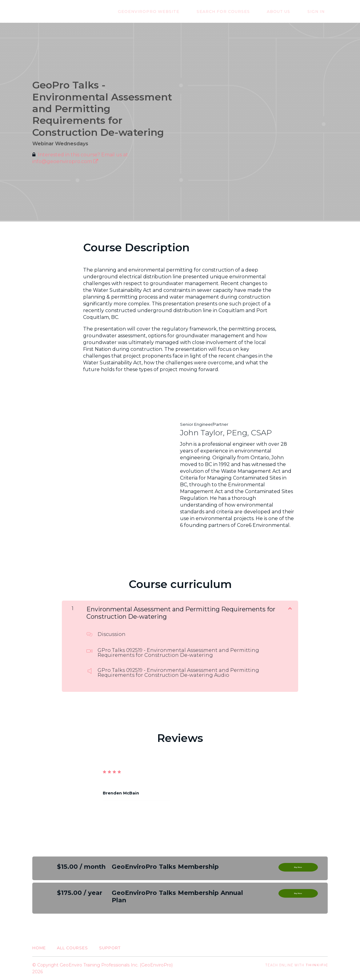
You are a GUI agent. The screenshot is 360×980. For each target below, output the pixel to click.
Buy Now (298, 869)
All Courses (72, 948)
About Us (288, 12)
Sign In (319, 12)
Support (110, 948)
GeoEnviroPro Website (170, 12)
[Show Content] (290, 608)
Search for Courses (238, 12)
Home (39, 948)
